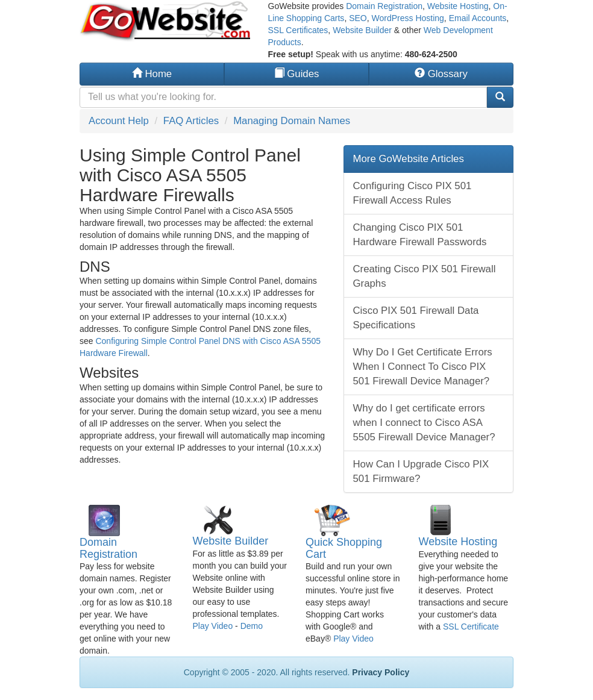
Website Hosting (458, 6)
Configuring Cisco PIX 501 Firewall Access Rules (413, 193)
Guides (297, 74)
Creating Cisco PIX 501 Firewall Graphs (425, 276)
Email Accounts (478, 18)
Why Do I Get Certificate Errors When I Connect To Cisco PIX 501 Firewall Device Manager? (423, 367)
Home (152, 74)
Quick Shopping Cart (344, 548)
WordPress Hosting (408, 18)
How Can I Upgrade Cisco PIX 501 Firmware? (421, 471)
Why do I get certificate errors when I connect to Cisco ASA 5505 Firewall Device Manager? (424, 423)
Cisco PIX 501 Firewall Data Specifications (416, 318)
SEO (358, 18)
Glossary (441, 74)
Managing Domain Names (292, 121)
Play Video (213, 626)
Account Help (119, 121)
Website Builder (362, 30)
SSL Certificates (298, 30)
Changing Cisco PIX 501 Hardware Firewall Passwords (420, 235)
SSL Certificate (471, 627)
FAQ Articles (191, 121)
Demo (252, 626)
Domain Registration (384, 6)
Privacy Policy (381, 672)
